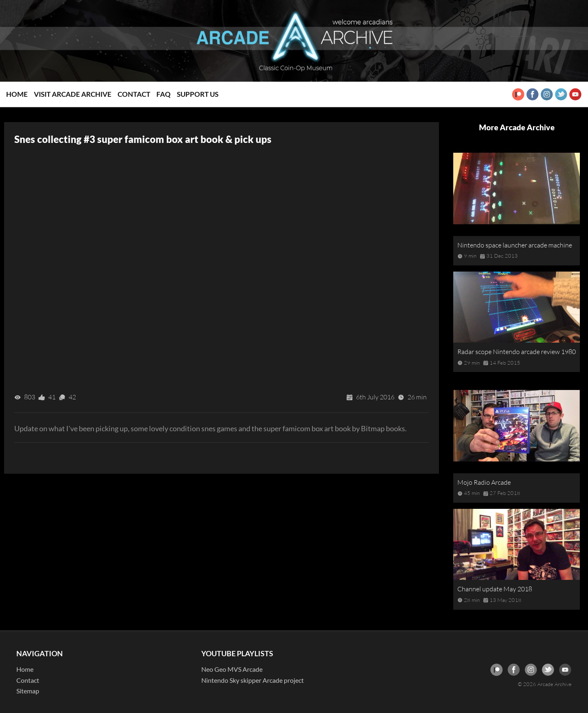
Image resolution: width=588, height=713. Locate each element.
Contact (134, 94)
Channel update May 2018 (495, 589)
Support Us (198, 94)
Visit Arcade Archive (73, 94)
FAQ (164, 94)
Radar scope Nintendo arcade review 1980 (517, 352)
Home (17, 94)
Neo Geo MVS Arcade (232, 669)
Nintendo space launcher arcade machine (515, 245)
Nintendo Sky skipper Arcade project (253, 680)
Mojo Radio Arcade (484, 482)
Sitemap (28, 691)
